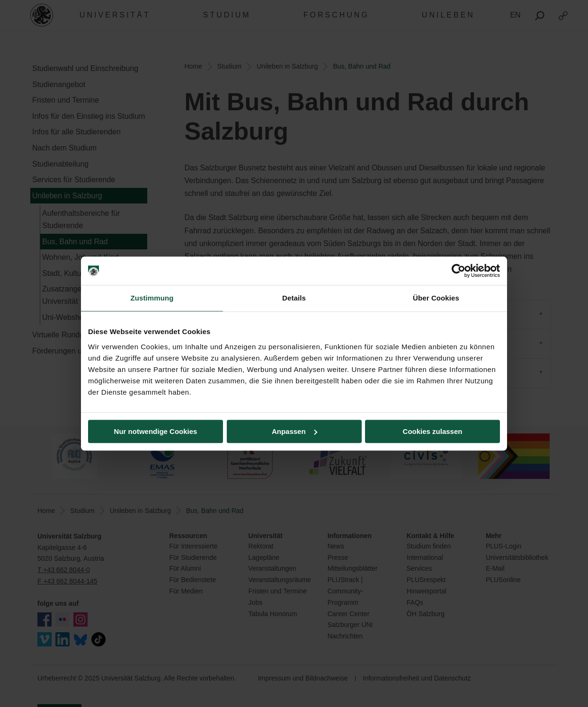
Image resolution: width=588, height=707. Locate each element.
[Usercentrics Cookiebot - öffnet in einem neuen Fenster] (459, 271)
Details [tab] (294, 298)
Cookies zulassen (433, 431)
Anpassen (294, 431)
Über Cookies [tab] (436, 298)
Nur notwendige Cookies (156, 431)
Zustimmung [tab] (152, 298)
